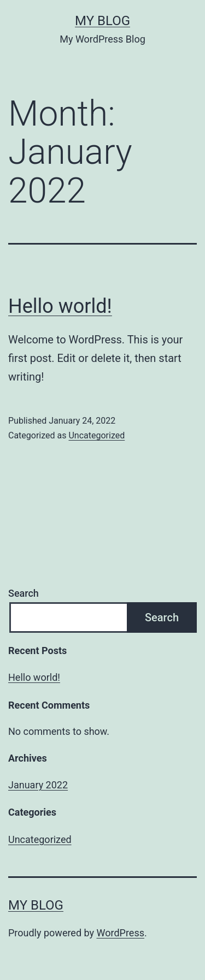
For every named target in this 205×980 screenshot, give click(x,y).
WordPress (121, 933)
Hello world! (60, 306)
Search (24, 593)
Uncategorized (96, 435)
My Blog (102, 21)
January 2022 (38, 785)
